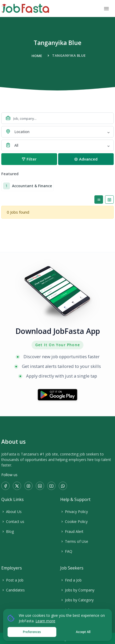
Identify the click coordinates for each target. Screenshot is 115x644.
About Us (11, 512)
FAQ (66, 551)
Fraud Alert (72, 531)
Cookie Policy (74, 522)
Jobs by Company (77, 590)
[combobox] (57, 132)
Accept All (83, 632)
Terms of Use (74, 541)
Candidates (13, 590)
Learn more (45, 621)
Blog (8, 531)
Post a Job (12, 580)
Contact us (13, 522)
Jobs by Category (77, 600)
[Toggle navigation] (106, 9)
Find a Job (71, 580)
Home (37, 56)
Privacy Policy (74, 512)
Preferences (32, 632)
